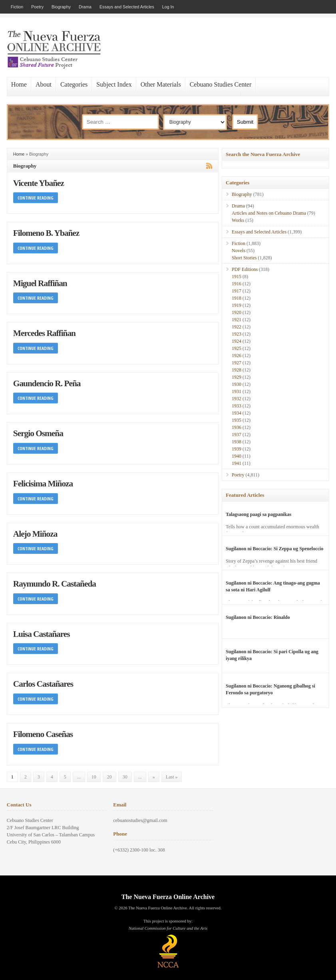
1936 (237, 427)
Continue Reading (36, 198)
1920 (237, 312)
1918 (237, 298)
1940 (237, 456)
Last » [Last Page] (172, 777)
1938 (237, 442)
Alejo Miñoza (35, 534)
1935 (237, 420)
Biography (61, 7)
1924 (237, 341)
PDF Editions (245, 269)
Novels (239, 251)
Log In (168, 7)
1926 (237, 356)
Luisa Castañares (42, 634)
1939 (237, 449)
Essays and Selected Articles (127, 7)
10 (94, 777)
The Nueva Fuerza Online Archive (168, 897)
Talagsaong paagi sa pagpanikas (258, 514)
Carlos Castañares (43, 684)
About (44, 84)
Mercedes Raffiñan (44, 333)
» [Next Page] (154, 777)
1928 (237, 370)
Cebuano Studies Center (221, 84)
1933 (237, 406)
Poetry (37, 7)
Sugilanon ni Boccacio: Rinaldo (258, 617)
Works (238, 220)
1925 (237, 348)
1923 (237, 334)
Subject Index (114, 84)
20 (109, 777)
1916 (237, 284)
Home (19, 84)
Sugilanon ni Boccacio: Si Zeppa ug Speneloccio (274, 549)
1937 (237, 435)
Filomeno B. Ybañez (46, 233)
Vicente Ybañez (39, 183)
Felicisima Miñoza (43, 484)
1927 (237, 363)
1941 (237, 463)
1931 (237, 391)
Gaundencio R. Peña (47, 383)
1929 (237, 377)
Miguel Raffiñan (40, 283)
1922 (237, 327)
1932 (237, 399)
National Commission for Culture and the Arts (168, 928)
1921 (237, 320)
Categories (74, 84)
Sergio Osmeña (38, 433)
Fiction (17, 7)
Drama (85, 7)
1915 (237, 277)
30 (125, 777)
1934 (237, 413)
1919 (237, 305)
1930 (237, 384)
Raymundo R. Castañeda (55, 584)
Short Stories (244, 258)
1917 (237, 291)
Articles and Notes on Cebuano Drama (269, 213)
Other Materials (161, 84)
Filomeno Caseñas (43, 734)
